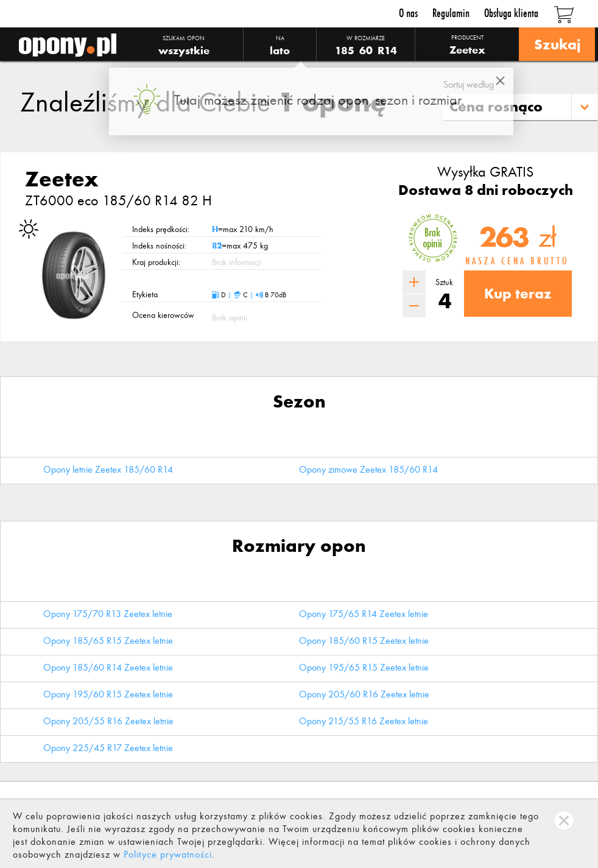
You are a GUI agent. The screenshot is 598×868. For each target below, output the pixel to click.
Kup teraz (518, 293)
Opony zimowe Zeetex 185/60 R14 (368, 469)
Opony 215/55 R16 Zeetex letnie (364, 721)
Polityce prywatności (168, 854)
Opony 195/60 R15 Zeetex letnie (108, 694)
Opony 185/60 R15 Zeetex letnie (364, 640)
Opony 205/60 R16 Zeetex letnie (364, 694)
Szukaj (557, 44)
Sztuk (444, 282)
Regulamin (451, 13)
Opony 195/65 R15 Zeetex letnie (364, 667)
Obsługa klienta (511, 13)
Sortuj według (469, 84)
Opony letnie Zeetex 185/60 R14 (108, 469)
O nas (408, 13)
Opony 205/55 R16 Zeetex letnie (108, 721)
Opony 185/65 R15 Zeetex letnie (108, 640)
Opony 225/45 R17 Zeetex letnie (108, 748)
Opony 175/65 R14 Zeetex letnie (364, 614)
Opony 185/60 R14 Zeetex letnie (108, 667)
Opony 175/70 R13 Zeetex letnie (108, 614)
